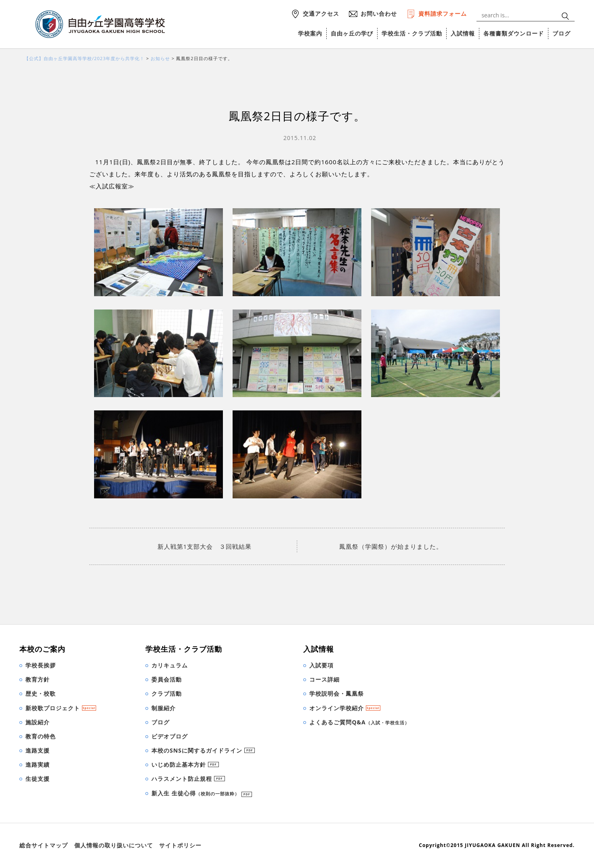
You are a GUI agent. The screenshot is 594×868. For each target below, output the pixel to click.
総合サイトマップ (44, 845)
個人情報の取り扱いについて (114, 845)
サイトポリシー (180, 845)
